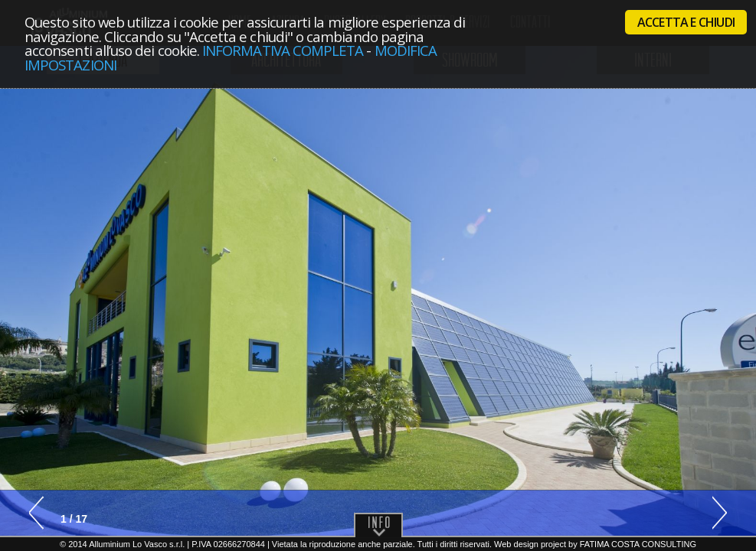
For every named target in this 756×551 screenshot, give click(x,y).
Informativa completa (283, 50)
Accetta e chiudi (686, 22)
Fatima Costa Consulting (638, 544)
